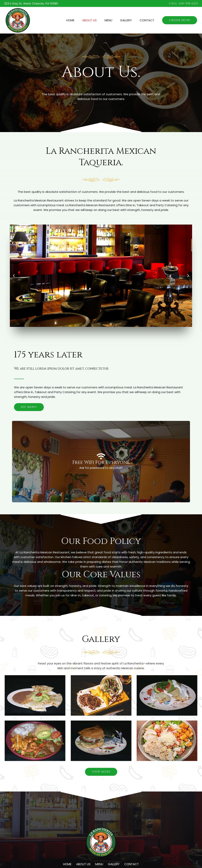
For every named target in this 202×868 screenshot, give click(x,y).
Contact (148, 20)
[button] (183, 3)
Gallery (129, 20)
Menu (113, 20)
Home (79, 20)
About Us (96, 20)
